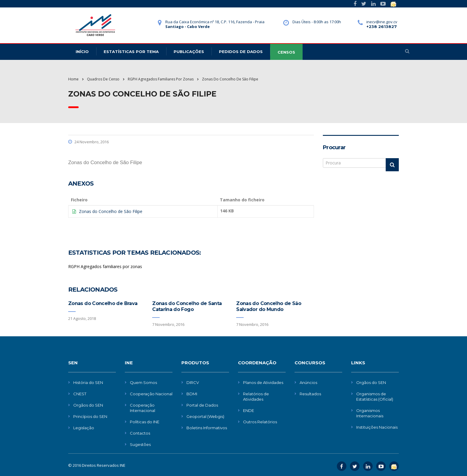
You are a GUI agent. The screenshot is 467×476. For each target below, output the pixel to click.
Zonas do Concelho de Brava (103, 303)
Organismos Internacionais (370, 413)
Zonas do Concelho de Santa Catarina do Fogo (187, 306)
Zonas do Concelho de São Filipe (111, 211)
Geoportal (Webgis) (205, 416)
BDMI (192, 394)
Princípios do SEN (90, 416)
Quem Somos (143, 382)
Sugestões (140, 444)
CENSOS (286, 52)
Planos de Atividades (263, 382)
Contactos (140, 433)
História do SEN (88, 382)
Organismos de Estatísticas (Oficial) (375, 396)
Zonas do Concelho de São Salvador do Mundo (269, 306)
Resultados (310, 394)
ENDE (249, 410)
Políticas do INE (145, 422)
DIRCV (193, 382)
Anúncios (308, 382)
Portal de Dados (202, 405)
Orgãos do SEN (88, 405)
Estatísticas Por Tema (131, 52)
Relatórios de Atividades (256, 396)
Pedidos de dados (241, 52)
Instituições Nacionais (377, 427)
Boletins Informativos (207, 428)
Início (82, 52)
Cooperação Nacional (151, 394)
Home (73, 79)
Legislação (84, 428)
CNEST (80, 394)
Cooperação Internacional (143, 408)
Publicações (189, 52)
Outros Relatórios (260, 422)
